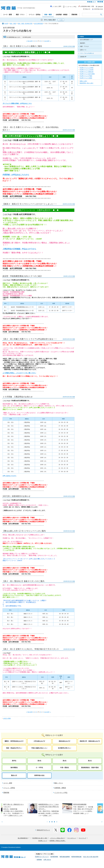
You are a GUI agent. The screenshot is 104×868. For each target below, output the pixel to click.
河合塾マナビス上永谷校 (87, 70)
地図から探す (83, 81)
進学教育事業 (54, 857)
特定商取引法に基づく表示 (40, 838)
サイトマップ (82, 838)
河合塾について (43, 841)
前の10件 (30, 41)
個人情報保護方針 (24, 838)
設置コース (83, 50)
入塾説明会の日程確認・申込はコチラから (19, 249)
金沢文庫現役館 (38, 24)
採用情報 (39, 860)
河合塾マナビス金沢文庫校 (87, 74)
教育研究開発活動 (76, 857)
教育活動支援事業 (65, 857)
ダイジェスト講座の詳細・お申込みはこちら (17, 103)
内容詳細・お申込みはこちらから (16, 175)
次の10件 (47, 41)
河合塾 (6, 24)
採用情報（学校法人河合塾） (58, 841)
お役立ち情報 (7, 718)
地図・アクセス (84, 46)
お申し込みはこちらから (9, 476)
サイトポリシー (72, 838)
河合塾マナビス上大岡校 (87, 68)
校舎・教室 (13, 24)
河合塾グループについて (42, 857)
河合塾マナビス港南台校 (87, 72)
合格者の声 (83, 57)
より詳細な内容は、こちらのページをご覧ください (19, 373)
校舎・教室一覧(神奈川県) (25, 24)
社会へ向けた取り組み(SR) (91, 857)
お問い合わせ (47, 860)
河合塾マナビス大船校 (86, 78)
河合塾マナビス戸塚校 (86, 76)
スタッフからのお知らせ (87, 53)
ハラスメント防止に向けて (57, 838)
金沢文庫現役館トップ (86, 40)
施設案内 (83, 43)
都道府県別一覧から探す (87, 83)
